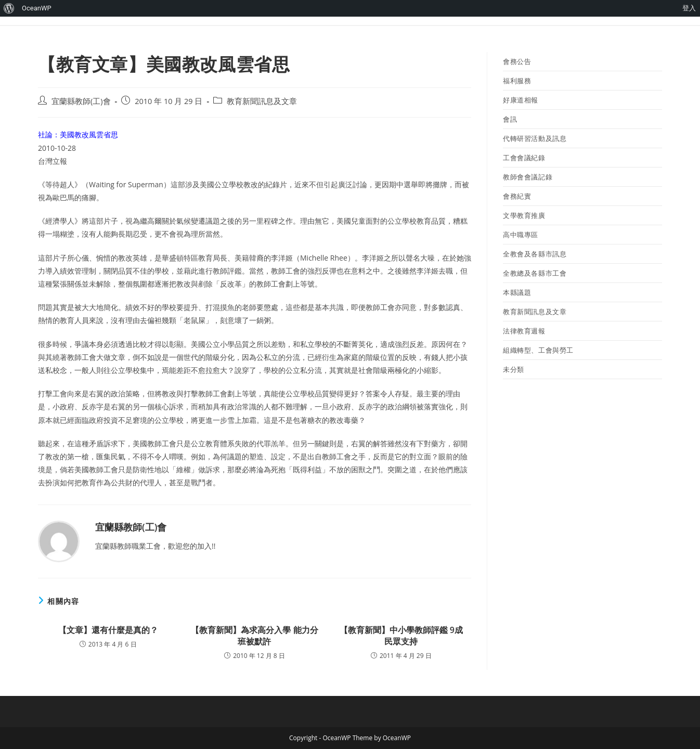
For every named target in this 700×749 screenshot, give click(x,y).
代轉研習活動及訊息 (535, 138)
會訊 (510, 119)
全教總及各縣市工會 (535, 273)
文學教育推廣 (524, 215)
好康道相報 (521, 100)
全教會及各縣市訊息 (535, 254)
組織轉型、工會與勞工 (538, 350)
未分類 (514, 369)
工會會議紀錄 (524, 158)
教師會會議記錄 (528, 177)
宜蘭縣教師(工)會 (81, 101)
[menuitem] (9, 8)
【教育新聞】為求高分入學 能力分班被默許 (254, 636)
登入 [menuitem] (689, 8)
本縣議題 (517, 292)
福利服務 (517, 81)
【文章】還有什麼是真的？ (108, 630)
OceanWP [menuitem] (37, 8)
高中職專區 (521, 235)
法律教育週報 (524, 331)
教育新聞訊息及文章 (262, 101)
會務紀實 (517, 196)
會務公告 (517, 61)
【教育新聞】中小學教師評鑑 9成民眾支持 (401, 636)
